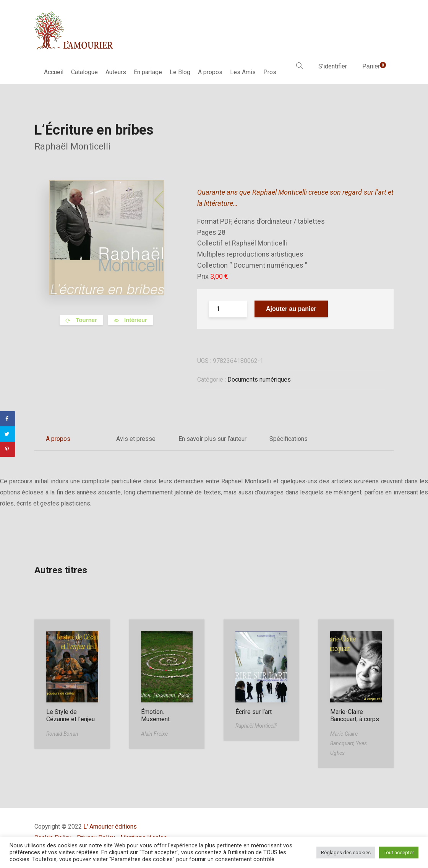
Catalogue (84, 72)
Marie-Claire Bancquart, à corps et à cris (355, 719)
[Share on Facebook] (8, 419)
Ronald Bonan (62, 734)
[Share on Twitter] (8, 434)
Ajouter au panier (291, 309)
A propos (210, 72)
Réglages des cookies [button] (346, 853)
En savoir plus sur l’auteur (212, 439)
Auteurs (116, 72)
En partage (148, 72)
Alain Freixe (154, 734)
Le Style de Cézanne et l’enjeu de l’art (71, 719)
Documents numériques (259, 380)
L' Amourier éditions (110, 827)
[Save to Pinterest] (8, 449)
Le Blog (180, 72)
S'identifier (333, 66)
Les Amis (243, 72)
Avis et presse (136, 439)
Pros (270, 72)
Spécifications (289, 439)
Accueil (54, 72)
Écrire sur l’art (254, 712)
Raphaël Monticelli (72, 146)
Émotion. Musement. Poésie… (156, 719)
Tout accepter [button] (399, 853)
